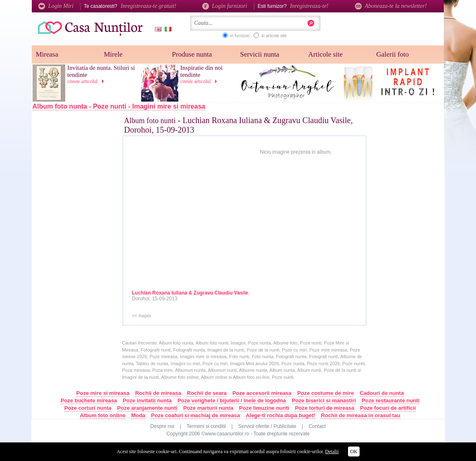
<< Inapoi (142, 316)
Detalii (332, 451)
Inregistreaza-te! (309, 6)
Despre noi (162, 426)
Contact (317, 426)
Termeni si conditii (206, 426)
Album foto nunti (150, 121)
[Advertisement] (86, 251)
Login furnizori (225, 6)
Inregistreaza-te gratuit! (148, 6)
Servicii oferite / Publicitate (267, 426)
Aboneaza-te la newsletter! (391, 6)
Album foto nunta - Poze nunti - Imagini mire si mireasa (119, 106)
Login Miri (56, 6)
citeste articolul (87, 81)
